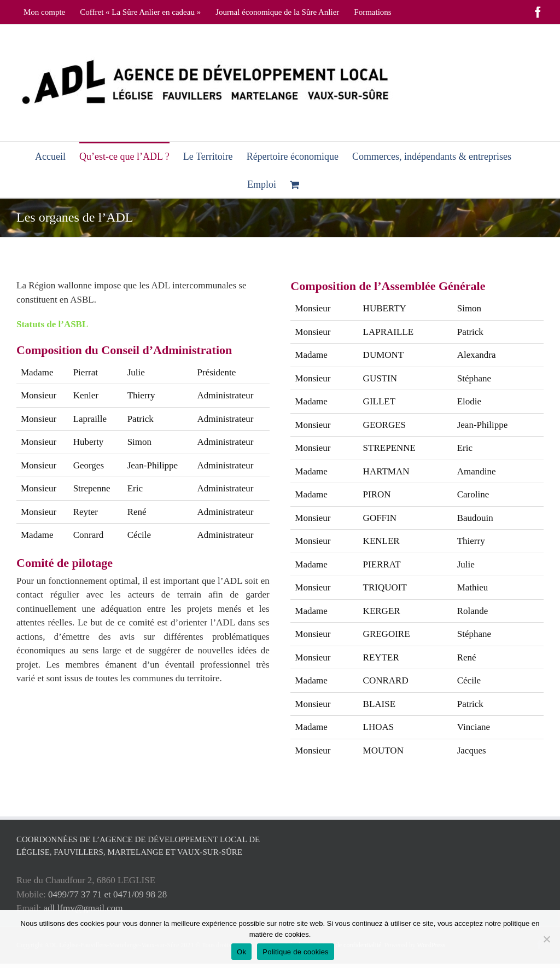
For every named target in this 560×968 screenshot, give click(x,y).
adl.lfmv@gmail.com (83, 908)
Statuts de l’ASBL (52, 324)
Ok (241, 952)
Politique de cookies (296, 952)
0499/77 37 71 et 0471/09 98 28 (107, 894)
